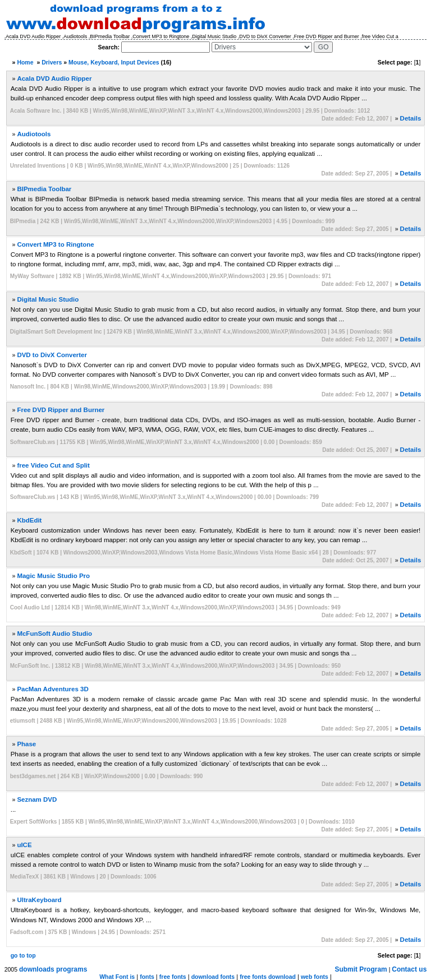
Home (25, 62)
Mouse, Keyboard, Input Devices (114, 62)
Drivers (52, 62)
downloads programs (53, 969)
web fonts (315, 977)
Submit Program (361, 969)
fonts (147, 977)
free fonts (173, 977)
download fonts (213, 977)
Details (411, 118)
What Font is (117, 977)
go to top (23, 955)
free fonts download (268, 977)
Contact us (409, 969)
